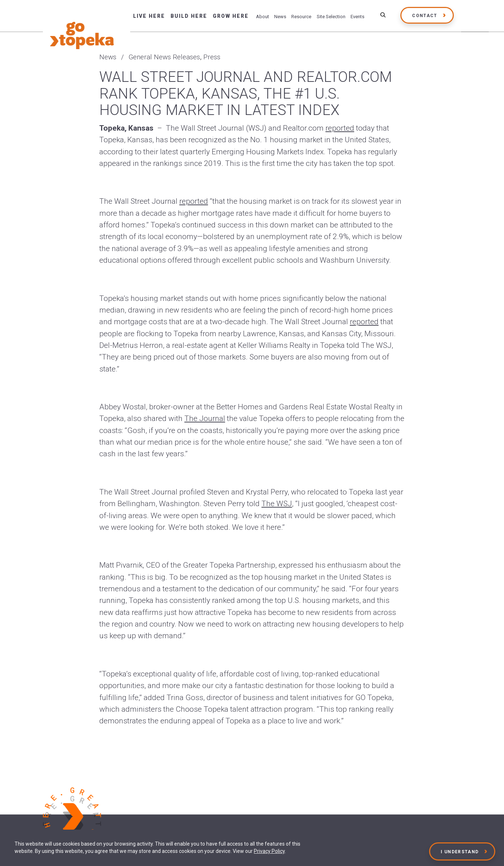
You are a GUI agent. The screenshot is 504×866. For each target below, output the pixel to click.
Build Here (189, 16)
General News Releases (164, 57)
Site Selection (331, 17)
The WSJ (277, 504)
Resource (301, 17)
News (280, 17)
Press (212, 57)
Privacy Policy (269, 851)
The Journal (205, 418)
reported (340, 128)
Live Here (149, 16)
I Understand (460, 852)
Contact (425, 16)
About (263, 17)
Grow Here (231, 16)
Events (357, 17)
